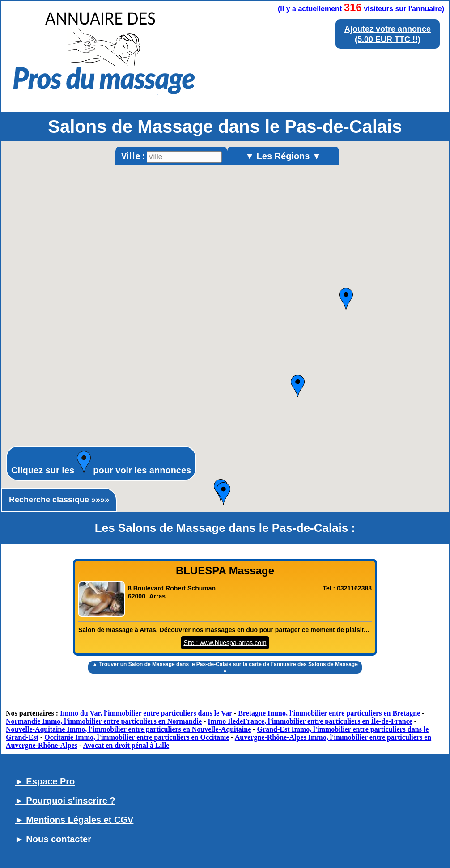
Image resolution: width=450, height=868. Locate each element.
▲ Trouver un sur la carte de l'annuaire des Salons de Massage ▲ (225, 667)
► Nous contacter (53, 839)
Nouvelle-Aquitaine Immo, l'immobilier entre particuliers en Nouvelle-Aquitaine (128, 729)
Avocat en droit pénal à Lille (126, 745)
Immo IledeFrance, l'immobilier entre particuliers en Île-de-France (310, 721)
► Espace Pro (45, 781)
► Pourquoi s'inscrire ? (65, 801)
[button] (346, 299)
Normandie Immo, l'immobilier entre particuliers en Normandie (104, 721)
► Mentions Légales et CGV (74, 820)
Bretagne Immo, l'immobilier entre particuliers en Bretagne (329, 713)
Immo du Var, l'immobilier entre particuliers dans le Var (146, 713)
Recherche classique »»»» (59, 500)
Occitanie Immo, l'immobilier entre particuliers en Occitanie (137, 737)
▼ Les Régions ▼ (283, 156)
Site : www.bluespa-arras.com (225, 643)
